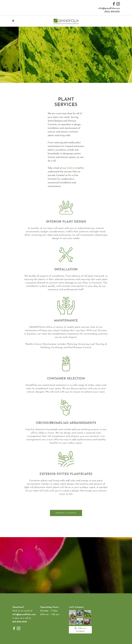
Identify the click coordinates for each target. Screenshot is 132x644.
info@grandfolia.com (109, 8)
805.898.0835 (20, 622)
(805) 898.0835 (112, 12)
